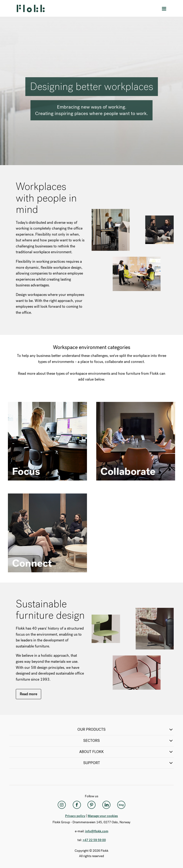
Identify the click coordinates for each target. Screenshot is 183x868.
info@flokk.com (97, 831)
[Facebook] (77, 805)
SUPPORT (129, 763)
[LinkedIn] (106, 805)
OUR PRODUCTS (126, 730)
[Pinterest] (92, 805)
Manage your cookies (103, 816)
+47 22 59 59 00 (94, 840)
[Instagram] (62, 805)
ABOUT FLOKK (126, 752)
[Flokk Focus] (121, 805)
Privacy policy (75, 816)
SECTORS (128, 741)
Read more (28, 694)
